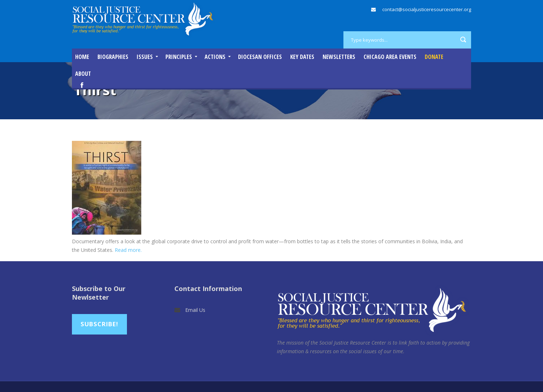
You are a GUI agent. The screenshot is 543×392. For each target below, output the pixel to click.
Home (82, 57)
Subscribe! (99, 324)
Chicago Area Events (390, 57)
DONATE (434, 57)
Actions (215, 57)
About (83, 74)
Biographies (113, 57)
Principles (179, 57)
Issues (145, 57)
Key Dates (302, 57)
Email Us (195, 310)
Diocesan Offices (260, 57)
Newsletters (339, 57)
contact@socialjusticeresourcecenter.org (427, 9)
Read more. (128, 250)
